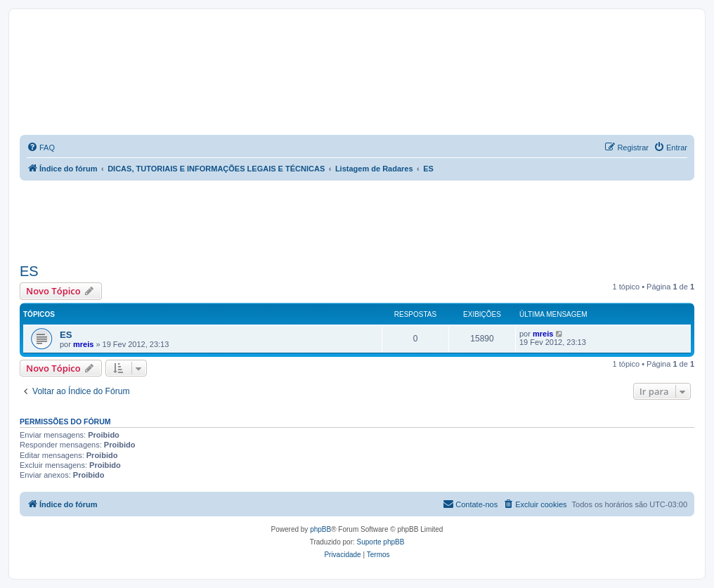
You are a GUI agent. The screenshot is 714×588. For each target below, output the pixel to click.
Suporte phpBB (381, 542)
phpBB (320, 529)
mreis (83, 344)
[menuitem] (41, 148)
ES (29, 271)
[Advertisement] (357, 219)
